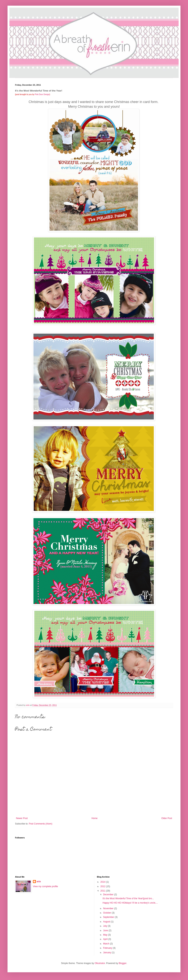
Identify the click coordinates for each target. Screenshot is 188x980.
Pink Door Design (42, 94)
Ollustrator (100, 963)
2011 (103, 891)
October (107, 913)
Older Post (167, 818)
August (107, 922)
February (108, 948)
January (107, 953)
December (109, 895)
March (107, 944)
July (105, 926)
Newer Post (22, 818)
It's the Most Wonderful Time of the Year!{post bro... (128, 898)
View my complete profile (45, 886)
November (109, 908)
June (106, 930)
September (109, 917)
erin (39, 882)
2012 (103, 886)
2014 (103, 882)
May (105, 935)
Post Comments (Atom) (41, 824)
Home (95, 818)
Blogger (122, 963)
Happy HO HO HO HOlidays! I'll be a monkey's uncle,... (130, 903)
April (106, 939)
